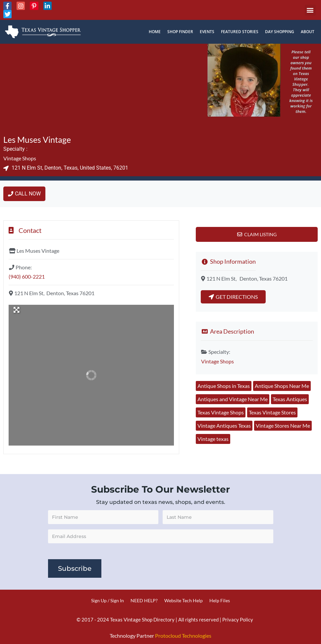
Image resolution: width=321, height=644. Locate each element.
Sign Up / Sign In (107, 600)
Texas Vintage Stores (272, 412)
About (308, 32)
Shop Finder (180, 32)
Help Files (220, 600)
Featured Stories (240, 32)
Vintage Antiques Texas (224, 426)
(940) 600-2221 (27, 276)
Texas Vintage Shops (221, 412)
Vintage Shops (20, 158)
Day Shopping (280, 32)
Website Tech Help (184, 600)
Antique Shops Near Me (282, 386)
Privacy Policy (238, 619)
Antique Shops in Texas (224, 386)
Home (155, 32)
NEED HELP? (144, 600)
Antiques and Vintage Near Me (233, 399)
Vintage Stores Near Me (283, 426)
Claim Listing (260, 234)
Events (207, 32)
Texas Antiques (290, 399)
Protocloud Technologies (183, 636)
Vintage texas (213, 439)
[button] (310, 10)
